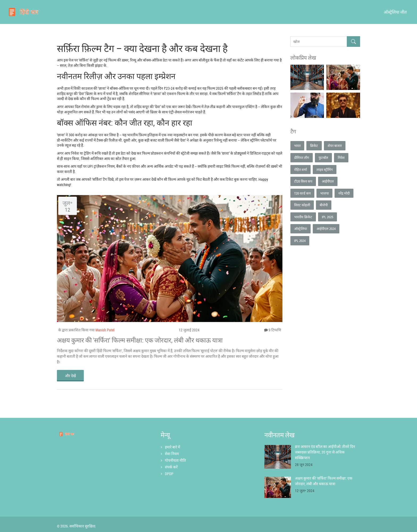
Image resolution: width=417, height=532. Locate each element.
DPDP (169, 474)
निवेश (341, 158)
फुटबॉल (323, 158)
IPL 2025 (328, 217)
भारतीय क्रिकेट (303, 217)
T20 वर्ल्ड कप (302, 193)
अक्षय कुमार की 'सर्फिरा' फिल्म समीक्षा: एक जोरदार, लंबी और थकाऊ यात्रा (140, 340)
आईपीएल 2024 (326, 229)
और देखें (70, 376)
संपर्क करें (171, 467)
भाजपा (324, 193)
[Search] (353, 42)
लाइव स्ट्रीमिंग (325, 170)
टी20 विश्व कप (303, 181)
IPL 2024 (300, 241)
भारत (297, 146)
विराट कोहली (302, 205)
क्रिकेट (314, 146)
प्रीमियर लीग (302, 158)
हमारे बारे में (172, 447)
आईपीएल (328, 181)
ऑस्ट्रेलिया (301, 229)
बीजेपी (324, 205)
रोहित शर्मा (301, 170)
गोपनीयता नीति (175, 460)
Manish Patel (105, 330)
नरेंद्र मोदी (344, 193)
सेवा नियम (172, 454)
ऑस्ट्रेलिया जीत (395, 12)
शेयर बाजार (335, 146)
